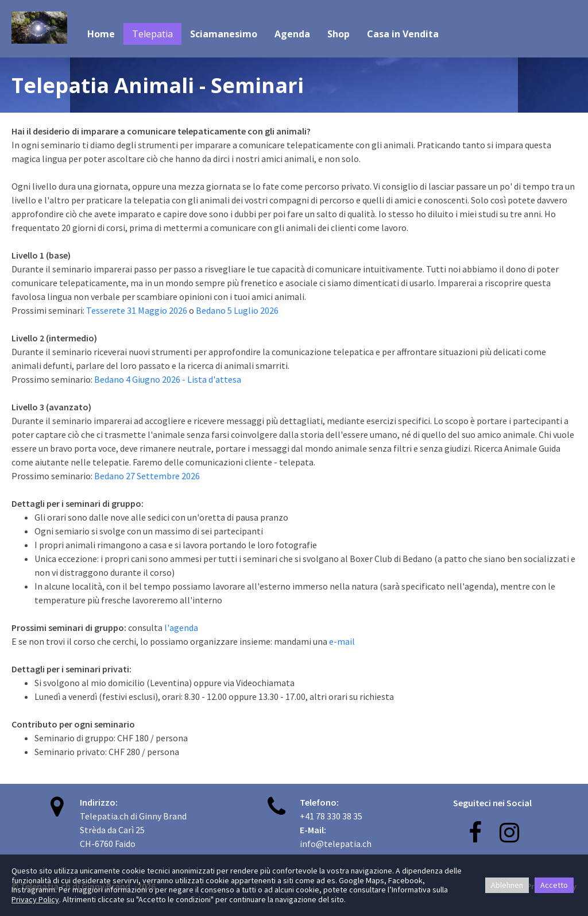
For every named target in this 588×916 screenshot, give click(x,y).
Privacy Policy (35, 899)
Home (101, 34)
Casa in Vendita (403, 34)
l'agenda (181, 628)
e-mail (342, 641)
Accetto (554, 885)
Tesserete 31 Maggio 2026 (137, 310)
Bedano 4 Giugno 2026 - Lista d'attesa (168, 379)
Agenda (292, 34)
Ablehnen (507, 885)
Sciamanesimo (224, 34)
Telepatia (152, 34)
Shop (339, 34)
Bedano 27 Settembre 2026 (146, 476)
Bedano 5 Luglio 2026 (237, 310)
